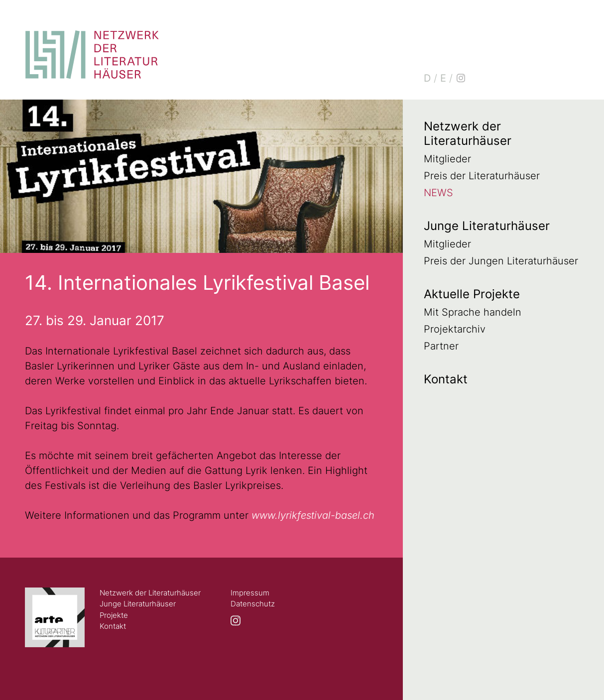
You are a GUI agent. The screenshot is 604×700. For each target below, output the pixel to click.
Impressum (250, 593)
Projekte (114, 615)
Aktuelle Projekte (472, 294)
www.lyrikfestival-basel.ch (313, 515)
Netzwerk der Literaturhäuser (468, 133)
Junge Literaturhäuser (487, 226)
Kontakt (446, 379)
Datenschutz (253, 604)
